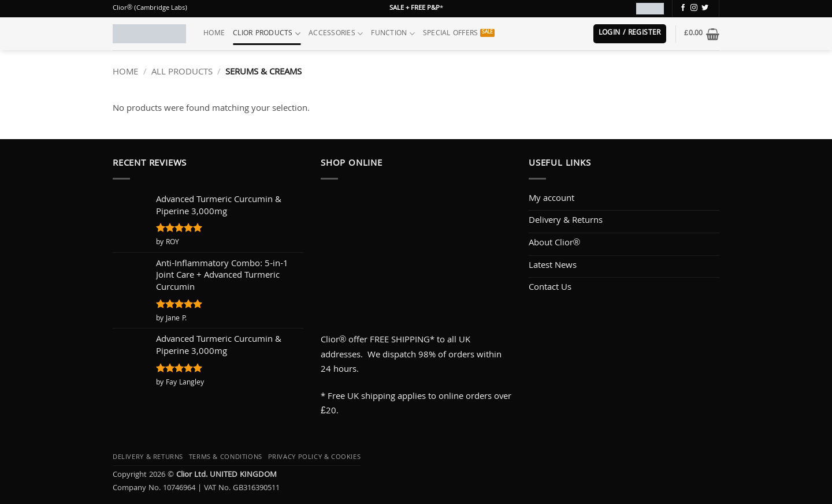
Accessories (336, 34)
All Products (182, 73)
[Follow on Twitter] (705, 8)
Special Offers (451, 34)
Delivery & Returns (566, 221)
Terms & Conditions (226, 458)
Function (393, 34)
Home (214, 34)
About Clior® (554, 244)
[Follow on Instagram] (694, 8)
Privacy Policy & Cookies (315, 458)
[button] (630, 34)
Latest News (553, 266)
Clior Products (267, 34)
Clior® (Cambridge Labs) (150, 8)
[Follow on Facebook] (683, 8)
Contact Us (550, 288)
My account (551, 199)
